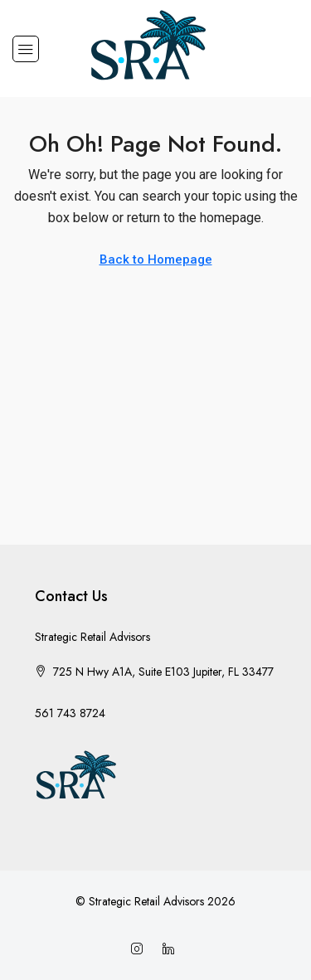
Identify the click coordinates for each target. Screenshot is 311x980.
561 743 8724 (70, 713)
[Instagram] (140, 949)
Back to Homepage (156, 260)
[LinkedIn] (172, 949)
